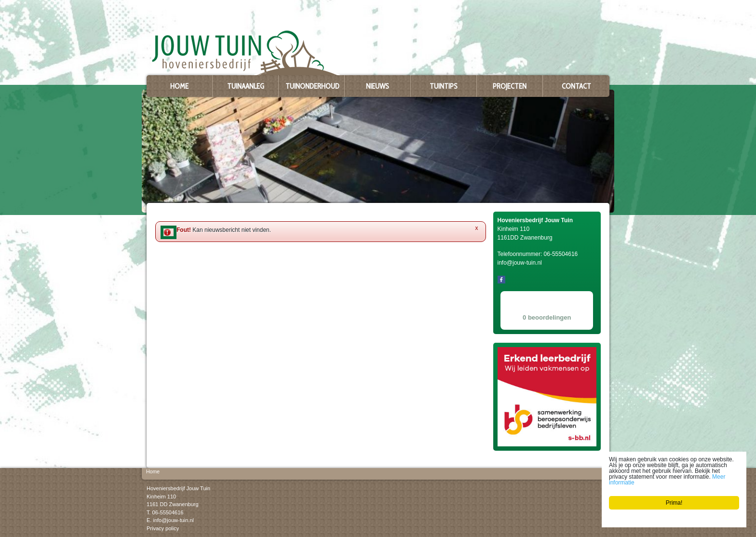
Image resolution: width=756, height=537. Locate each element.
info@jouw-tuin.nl (173, 520)
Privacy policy (163, 528)
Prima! (674, 503)
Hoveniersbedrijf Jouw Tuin (178, 488)
